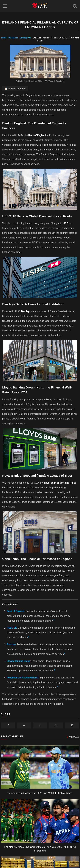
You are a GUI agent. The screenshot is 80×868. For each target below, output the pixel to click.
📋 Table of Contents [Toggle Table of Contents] (15, 89)
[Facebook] (8, 725)
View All (73, 737)
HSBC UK (12, 628)
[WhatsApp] (56, 725)
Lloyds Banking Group (19, 661)
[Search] (75, 6)
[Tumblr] (40, 725)
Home (4, 38)
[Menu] (5, 6)
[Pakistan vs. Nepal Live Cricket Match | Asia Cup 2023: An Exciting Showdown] (40, 821)
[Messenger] (72, 725)
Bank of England (16, 611)
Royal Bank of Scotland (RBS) (23, 678)
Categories (13, 38)
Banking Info (26, 38)
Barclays (11, 644)
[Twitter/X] (24, 725)
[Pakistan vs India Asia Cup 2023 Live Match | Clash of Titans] (40, 767)
